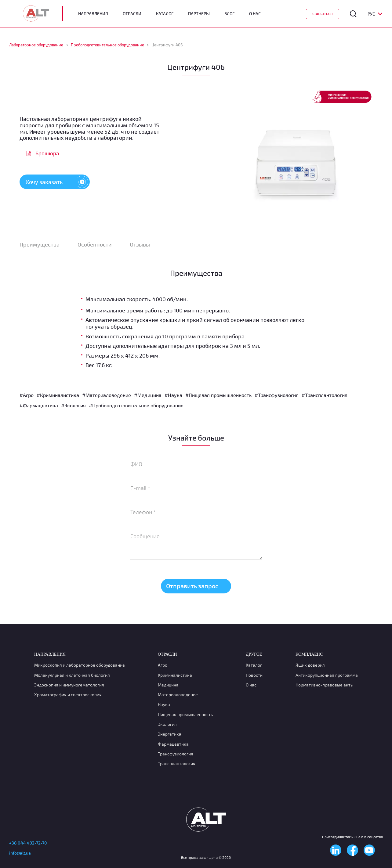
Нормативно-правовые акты (325, 685)
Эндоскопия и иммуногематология (69, 685)
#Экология (73, 405)
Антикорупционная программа (327, 675)
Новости (254, 675)
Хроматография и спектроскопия (68, 695)
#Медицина (148, 395)
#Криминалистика (58, 395)
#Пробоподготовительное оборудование (136, 405)
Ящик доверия (310, 665)
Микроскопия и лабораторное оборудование (80, 665)
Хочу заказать (58, 182)
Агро (163, 665)
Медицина (168, 685)
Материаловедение (178, 695)
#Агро (27, 395)
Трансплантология (177, 764)
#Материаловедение (107, 395)
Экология (167, 724)
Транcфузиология (176, 754)
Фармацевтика (173, 744)
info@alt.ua (20, 853)
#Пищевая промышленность (218, 395)
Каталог (165, 14)
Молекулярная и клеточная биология (72, 675)
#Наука (173, 395)
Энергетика (170, 734)
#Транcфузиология (277, 395)
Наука (164, 704)
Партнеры (199, 14)
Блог (229, 14)
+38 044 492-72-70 (28, 843)
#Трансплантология (325, 395)
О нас (251, 685)
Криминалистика (175, 675)
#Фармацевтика (39, 405)
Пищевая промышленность (185, 714)
